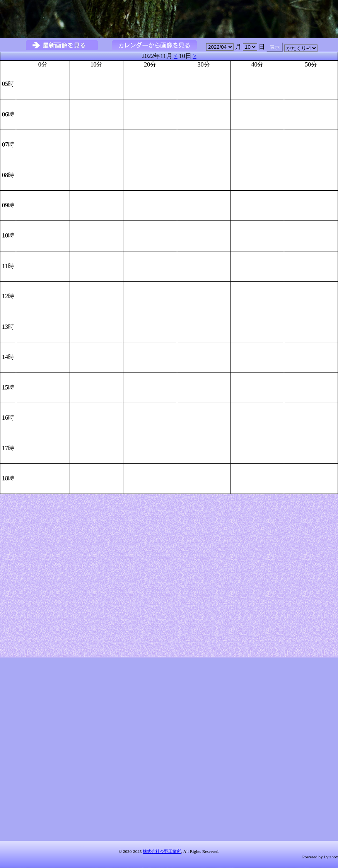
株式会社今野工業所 (162, 851)
